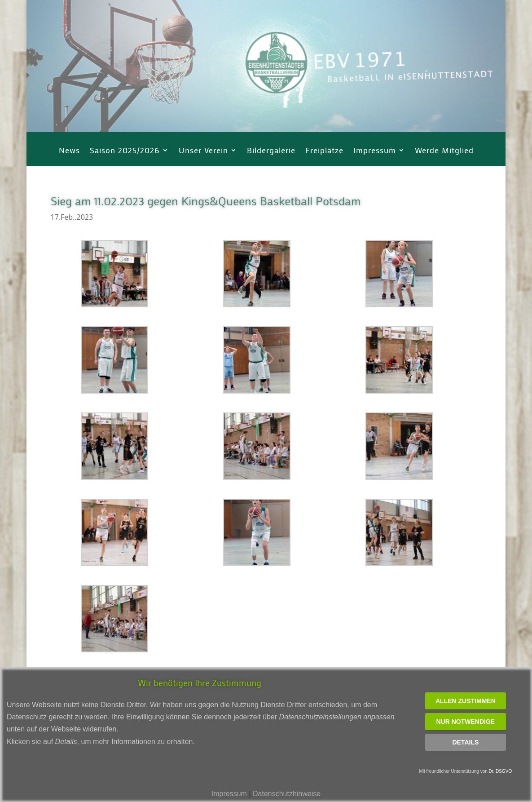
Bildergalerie (271, 151)
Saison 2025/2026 (125, 151)
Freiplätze (324, 151)
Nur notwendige (466, 722)
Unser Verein (203, 151)
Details (465, 742)
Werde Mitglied (444, 151)
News (69, 151)
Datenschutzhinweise (287, 794)
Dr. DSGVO (501, 771)
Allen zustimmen (466, 701)
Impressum (375, 151)
